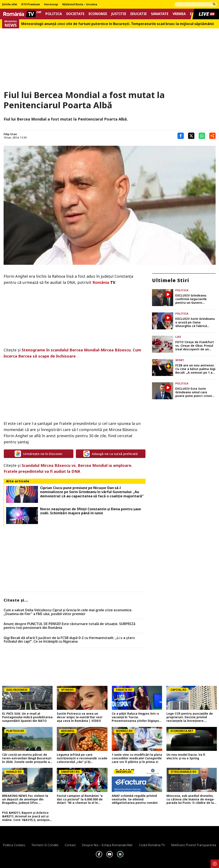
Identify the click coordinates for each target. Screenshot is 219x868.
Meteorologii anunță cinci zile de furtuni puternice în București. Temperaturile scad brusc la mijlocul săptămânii (118, 24)
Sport (180, 360)
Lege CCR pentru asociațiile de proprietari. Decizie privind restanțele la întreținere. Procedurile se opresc (190, 717)
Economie (98, 14)
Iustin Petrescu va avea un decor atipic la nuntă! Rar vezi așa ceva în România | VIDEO (80, 717)
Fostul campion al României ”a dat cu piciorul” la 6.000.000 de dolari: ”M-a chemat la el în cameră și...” (80, 799)
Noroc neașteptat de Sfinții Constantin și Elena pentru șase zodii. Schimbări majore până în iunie (91, 511)
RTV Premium (31, 4)
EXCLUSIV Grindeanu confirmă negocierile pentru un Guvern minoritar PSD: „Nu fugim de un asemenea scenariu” (195, 299)
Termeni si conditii (45, 845)
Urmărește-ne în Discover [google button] (38, 454)
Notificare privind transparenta (194, 845)
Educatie (139, 14)
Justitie (119, 14)
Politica (54, 14)
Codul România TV (152, 845)
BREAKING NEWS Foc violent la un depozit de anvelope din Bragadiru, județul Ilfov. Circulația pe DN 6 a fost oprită (26, 799)
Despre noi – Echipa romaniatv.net (107, 845)
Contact (70, 845)
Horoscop (51, 4)
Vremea (179, 14)
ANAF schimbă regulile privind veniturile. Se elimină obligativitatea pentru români (135, 799)
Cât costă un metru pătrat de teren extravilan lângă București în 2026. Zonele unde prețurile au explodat (27, 758)
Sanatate (160, 14)
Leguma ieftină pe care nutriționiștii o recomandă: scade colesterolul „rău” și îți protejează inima (82, 758)
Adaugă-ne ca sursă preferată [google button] (111, 454)
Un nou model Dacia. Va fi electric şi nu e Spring (186, 757)
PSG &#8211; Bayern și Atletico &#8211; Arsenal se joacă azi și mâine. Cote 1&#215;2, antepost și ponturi (27, 816)
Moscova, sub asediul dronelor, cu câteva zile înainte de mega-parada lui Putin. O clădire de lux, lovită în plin (191, 799)
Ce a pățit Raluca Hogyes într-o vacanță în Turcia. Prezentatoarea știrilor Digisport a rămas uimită (137, 717)
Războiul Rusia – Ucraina (80, 4)
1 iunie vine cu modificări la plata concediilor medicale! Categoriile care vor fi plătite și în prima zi (137, 758)
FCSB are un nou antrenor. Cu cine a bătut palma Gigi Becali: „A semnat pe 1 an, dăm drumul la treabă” (195, 369)
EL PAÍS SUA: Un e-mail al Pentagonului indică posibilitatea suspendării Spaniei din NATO (27, 717)
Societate (75, 14)
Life (178, 337)
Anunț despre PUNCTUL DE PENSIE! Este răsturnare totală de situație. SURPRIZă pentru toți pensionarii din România (69, 626)
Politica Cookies (14, 845)
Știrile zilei (10, 4)
